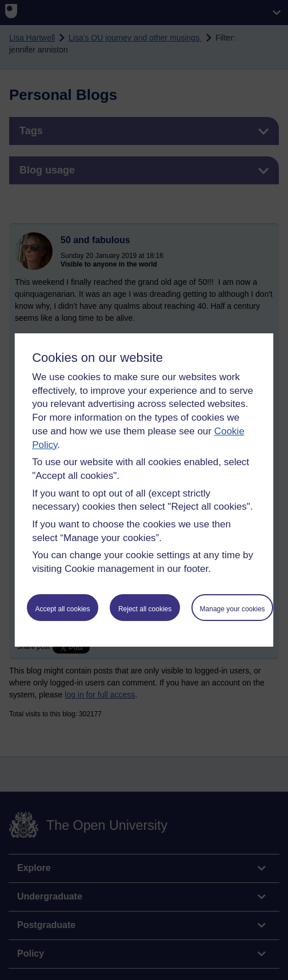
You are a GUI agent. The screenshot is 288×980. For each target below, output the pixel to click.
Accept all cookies (62, 609)
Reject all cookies (145, 609)
